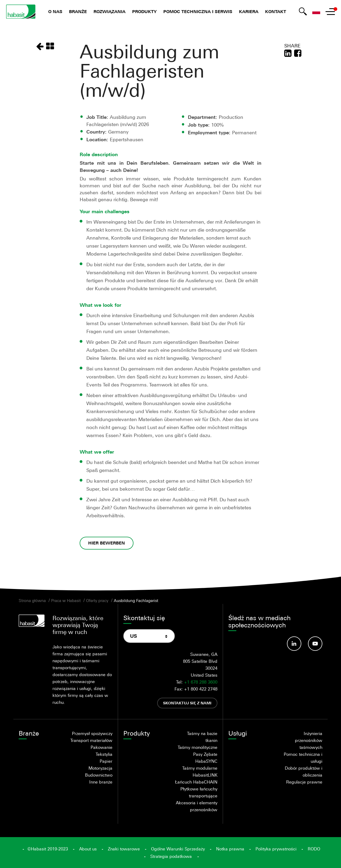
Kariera (249, 12)
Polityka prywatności (276, 849)
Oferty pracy (97, 600)
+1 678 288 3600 (201, 682)
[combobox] (149, 636)
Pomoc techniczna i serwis (198, 12)
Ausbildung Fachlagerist (136, 600)
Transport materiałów (91, 740)
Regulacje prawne (304, 782)
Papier (106, 761)
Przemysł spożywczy (92, 733)
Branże (78, 12)
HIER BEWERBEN (107, 543)
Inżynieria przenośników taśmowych (309, 740)
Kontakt (276, 12)
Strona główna (32, 600)
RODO (314, 849)
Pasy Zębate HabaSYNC (205, 758)
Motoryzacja (100, 768)
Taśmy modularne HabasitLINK (200, 772)
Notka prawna (230, 849)
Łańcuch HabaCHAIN (196, 782)
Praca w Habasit (66, 600)
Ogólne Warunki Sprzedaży (178, 849)
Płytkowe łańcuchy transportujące (199, 792)
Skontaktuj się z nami (187, 703)
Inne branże (101, 782)
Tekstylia (104, 754)
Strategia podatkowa (171, 856)
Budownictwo (99, 775)
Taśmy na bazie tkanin (202, 737)
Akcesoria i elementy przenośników (197, 806)
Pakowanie (102, 747)
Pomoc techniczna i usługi (303, 758)
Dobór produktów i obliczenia (304, 772)
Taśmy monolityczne (198, 747)
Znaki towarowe (124, 849)
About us (88, 849)
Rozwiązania (109, 12)
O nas (55, 12)
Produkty (144, 12)
